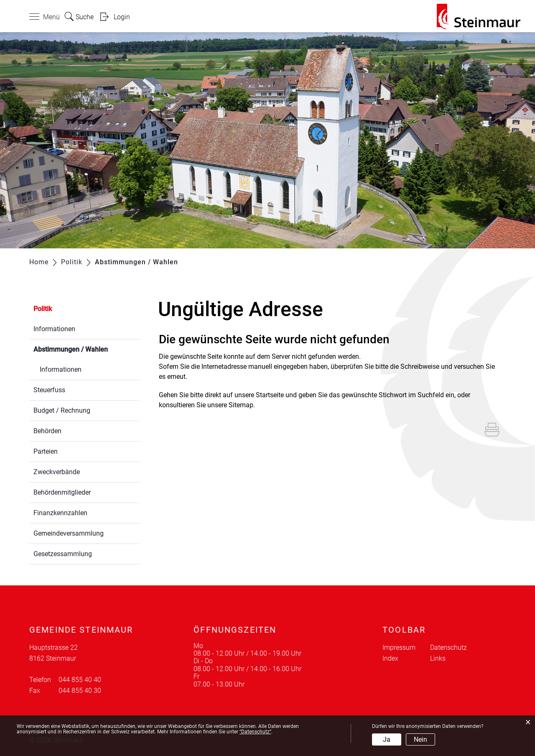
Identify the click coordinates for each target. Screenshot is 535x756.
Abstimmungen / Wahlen (86, 349)
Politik (43, 309)
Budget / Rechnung (62, 410)
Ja (387, 739)
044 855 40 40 (80, 680)
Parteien (46, 451)
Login (122, 17)
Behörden (47, 431)
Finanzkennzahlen (60, 513)
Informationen (54, 329)
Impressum (399, 647)
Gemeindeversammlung (69, 533)
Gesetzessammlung (63, 554)
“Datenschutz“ (255, 732)
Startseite (270, 395)
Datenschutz (448, 647)
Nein (420, 739)
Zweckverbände (57, 472)
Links (438, 658)
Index (390, 658)
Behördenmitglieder (62, 492)
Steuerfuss (49, 390)
